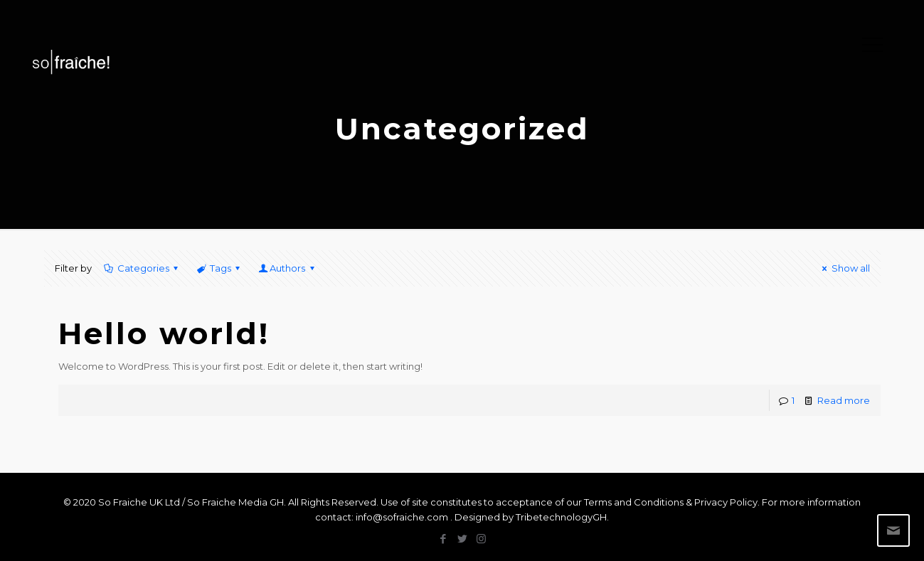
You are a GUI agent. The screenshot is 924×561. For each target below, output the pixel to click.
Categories (142, 268)
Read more (844, 400)
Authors (287, 268)
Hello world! (164, 333)
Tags (219, 268)
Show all (844, 268)
